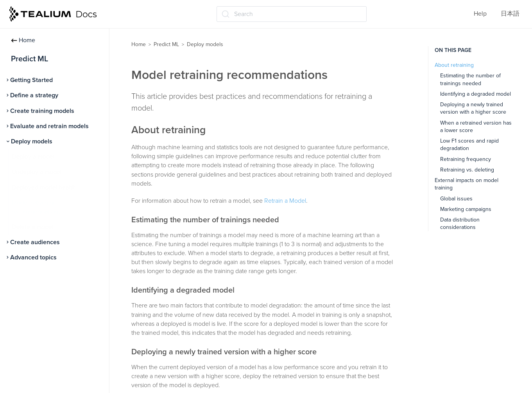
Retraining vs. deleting (467, 170)
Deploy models (32, 141)
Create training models (42, 111)
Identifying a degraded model (476, 94)
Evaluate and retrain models (49, 126)
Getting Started (31, 80)
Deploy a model (33, 157)
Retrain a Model (285, 201)
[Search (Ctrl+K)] (292, 14)
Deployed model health (44, 188)
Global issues (456, 199)
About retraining (454, 65)
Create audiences (35, 242)
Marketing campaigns (466, 209)
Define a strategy (34, 95)
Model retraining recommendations (36, 207)
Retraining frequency (466, 159)
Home (23, 40)
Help (480, 14)
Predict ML (166, 44)
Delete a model (33, 227)
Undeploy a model (37, 172)
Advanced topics (33, 257)
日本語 (510, 14)
